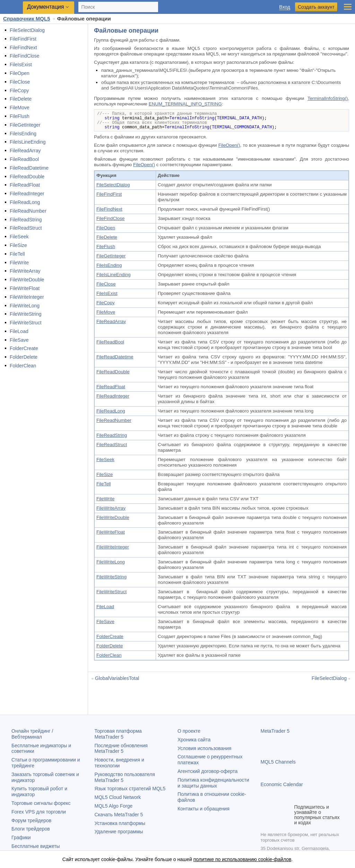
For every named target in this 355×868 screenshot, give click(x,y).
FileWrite (19, 263)
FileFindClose (25, 56)
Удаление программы (119, 832)
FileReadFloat (25, 185)
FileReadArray (25, 151)
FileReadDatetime (29, 168)
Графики (21, 837)
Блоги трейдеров (31, 829)
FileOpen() (229, 145)
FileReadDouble (27, 177)
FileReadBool (24, 159)
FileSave (19, 340)
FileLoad (19, 331)
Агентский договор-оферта (207, 771)
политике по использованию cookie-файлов (243, 859)
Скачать (119, 815)
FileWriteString (26, 314)
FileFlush (20, 116)
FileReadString (26, 220)
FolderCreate (24, 348)
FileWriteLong (25, 306)
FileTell (17, 254)
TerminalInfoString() (328, 98)
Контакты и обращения (204, 809)
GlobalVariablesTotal (117, 678)
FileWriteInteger (27, 297)
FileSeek (19, 237)
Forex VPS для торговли (39, 812)
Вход (285, 7)
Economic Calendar (282, 784)
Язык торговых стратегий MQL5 (130, 789)
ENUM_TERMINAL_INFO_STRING (185, 104)
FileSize (18, 245)
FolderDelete (24, 357)
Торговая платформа (118, 734)
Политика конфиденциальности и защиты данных (213, 783)
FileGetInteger (25, 125)
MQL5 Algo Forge (114, 806)
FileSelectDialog (27, 30)
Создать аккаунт (316, 7)
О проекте (189, 731)
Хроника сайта (194, 740)
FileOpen (20, 73)
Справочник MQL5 (27, 19)
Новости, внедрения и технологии (119, 763)
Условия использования (204, 748)
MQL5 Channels (278, 762)
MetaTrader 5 (275, 731)
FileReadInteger (27, 194)
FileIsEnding (23, 134)
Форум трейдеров (31, 820)
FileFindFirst (23, 39)
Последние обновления (121, 748)
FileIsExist (21, 65)
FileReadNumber (28, 211)
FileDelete (21, 99)
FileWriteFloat (25, 288)
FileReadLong (25, 202)
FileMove (20, 108)
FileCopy (19, 91)
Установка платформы (120, 823)
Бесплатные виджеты (36, 846)
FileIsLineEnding (28, 142)
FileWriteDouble (27, 280)
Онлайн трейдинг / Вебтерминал (32, 734)
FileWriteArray (25, 271)
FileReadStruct (26, 228)
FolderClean (23, 366)
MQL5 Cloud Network (118, 797)
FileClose (20, 82)
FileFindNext (23, 48)
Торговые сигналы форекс (41, 803)
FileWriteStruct (26, 323)
